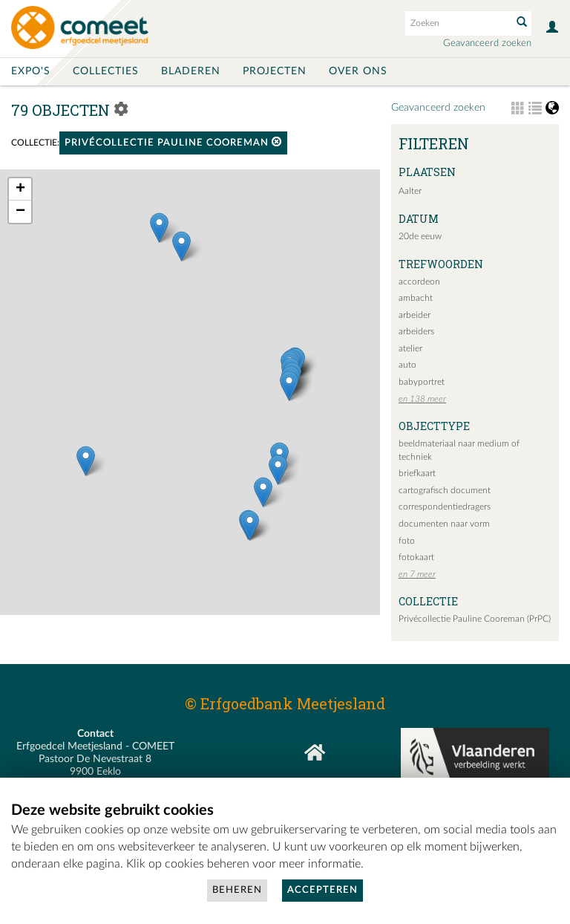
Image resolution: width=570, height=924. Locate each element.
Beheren (237, 890)
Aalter (410, 191)
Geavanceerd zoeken (487, 43)
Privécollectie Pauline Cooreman (173, 142)
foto (407, 541)
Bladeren (191, 71)
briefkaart (417, 473)
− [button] (20, 212)
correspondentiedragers (445, 507)
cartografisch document (445, 490)
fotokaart (416, 557)
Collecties (106, 71)
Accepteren (322, 890)
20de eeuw (420, 236)
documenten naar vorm (444, 524)
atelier (410, 348)
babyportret (422, 382)
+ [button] (20, 189)
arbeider (415, 315)
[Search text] (457, 23)
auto (407, 365)
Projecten (275, 71)
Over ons (358, 71)
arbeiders (416, 331)
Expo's (31, 71)
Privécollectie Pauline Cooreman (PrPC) (475, 619)
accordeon (419, 282)
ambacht (416, 298)
